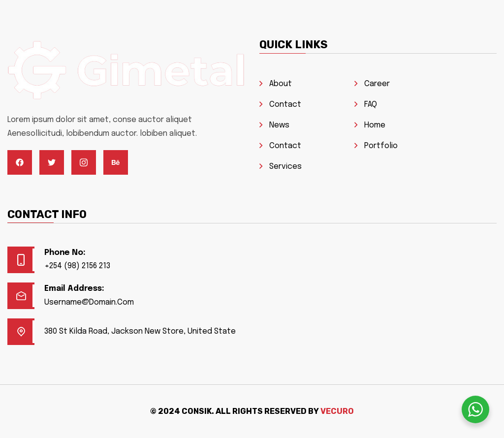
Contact (285, 105)
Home (375, 125)
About (281, 84)
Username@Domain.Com (89, 302)
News (279, 125)
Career (377, 84)
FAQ (371, 105)
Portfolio (381, 146)
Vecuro (337, 411)
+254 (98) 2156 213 (77, 266)
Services (285, 167)
